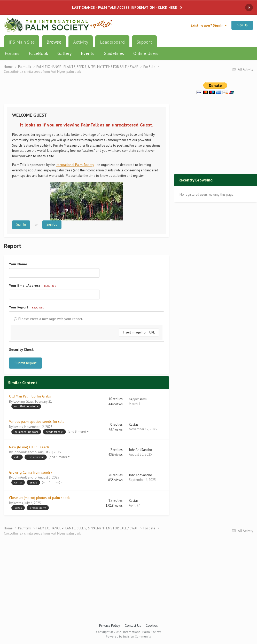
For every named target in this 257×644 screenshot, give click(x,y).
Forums (12, 53)
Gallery (64, 53)
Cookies (152, 625)
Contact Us (133, 625)
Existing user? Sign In (209, 25)
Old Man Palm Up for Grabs (30, 396)
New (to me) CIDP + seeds (29, 447)
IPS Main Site (22, 42)
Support (144, 42)
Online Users (146, 53)
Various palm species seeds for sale (37, 422)
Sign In (21, 224)
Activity (81, 42)
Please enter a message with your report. (48, 319)
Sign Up (242, 25)
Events (88, 53)
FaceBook (38, 53)
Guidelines (114, 53)
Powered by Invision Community (128, 636)
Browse (54, 44)
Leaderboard (112, 42)
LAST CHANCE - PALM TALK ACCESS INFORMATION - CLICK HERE (124, 7)
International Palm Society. (75, 165)
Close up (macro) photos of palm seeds (40, 498)
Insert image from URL (139, 332)
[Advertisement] (87, 92)
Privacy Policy (110, 625)
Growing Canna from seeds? (31, 472)
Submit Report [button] (25, 363)
